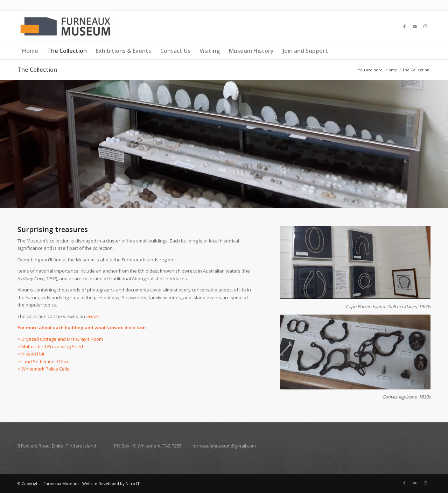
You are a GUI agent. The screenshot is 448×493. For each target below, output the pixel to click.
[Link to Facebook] (404, 26)
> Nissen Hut (31, 354)
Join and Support (305, 51)
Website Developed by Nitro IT (111, 483)
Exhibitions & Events (124, 51)
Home (30, 51)
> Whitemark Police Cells (43, 369)
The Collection (67, 51)
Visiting (210, 51)
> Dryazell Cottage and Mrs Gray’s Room (60, 339)
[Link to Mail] (415, 26)
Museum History (251, 51)
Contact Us (175, 51)
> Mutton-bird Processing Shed (50, 346)
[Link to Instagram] (425, 26)
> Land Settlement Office (44, 361)
